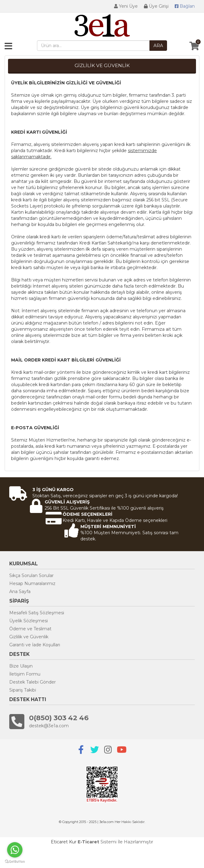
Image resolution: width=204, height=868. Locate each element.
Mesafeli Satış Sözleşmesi (37, 613)
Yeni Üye (126, 6)
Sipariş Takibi (23, 690)
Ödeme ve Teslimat (30, 629)
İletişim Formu (25, 674)
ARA (158, 46)
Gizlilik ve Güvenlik (29, 637)
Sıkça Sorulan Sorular (31, 575)
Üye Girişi (156, 6)
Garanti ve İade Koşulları (35, 645)
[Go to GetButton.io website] (15, 862)
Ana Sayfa (20, 591)
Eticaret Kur (64, 842)
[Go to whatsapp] (15, 850)
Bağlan (185, 6)
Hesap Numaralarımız (32, 583)
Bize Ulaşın (21, 666)
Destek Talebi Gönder (33, 682)
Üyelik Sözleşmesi (29, 621)
